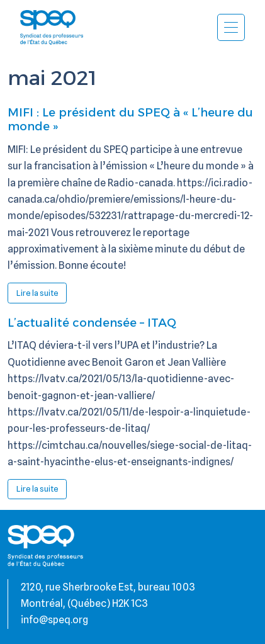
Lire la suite (42, 295)
